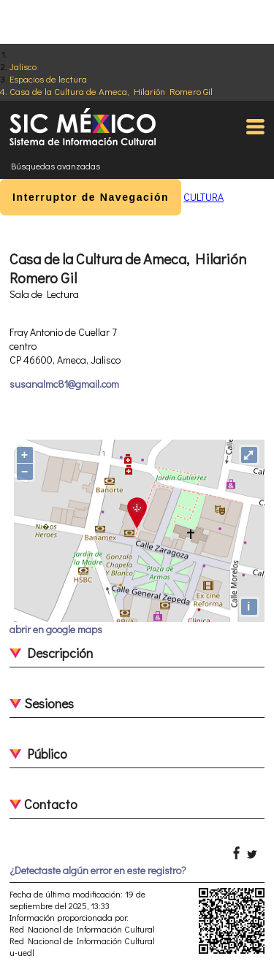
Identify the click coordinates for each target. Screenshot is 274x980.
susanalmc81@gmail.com (64, 384)
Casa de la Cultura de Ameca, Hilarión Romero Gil (111, 91)
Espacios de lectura (48, 79)
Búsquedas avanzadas (56, 166)
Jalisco (23, 66)
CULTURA (203, 197)
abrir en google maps (56, 629)
